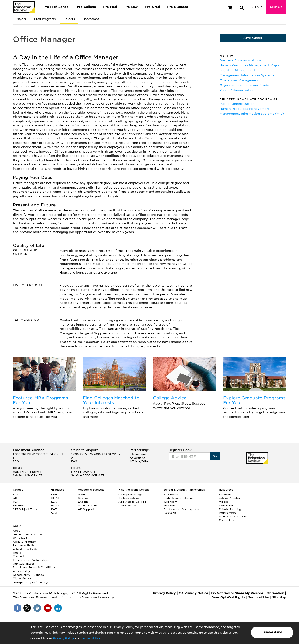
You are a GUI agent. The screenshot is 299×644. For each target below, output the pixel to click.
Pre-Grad (152, 7)
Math (81, 495)
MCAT (55, 505)
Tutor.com (170, 502)
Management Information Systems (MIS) (252, 114)
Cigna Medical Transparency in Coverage (31, 580)
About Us (170, 513)
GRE (54, 495)
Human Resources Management (245, 109)
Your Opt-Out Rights (229, 597)
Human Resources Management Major (250, 65)
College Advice (170, 398)
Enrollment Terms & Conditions (34, 567)
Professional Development (182, 509)
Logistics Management (238, 70)
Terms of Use (91, 638)
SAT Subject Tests (25, 509)
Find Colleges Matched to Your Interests (111, 400)
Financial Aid (127, 505)
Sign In (257, 7)
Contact (18, 556)
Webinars (225, 495)
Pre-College (86, 7)
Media (17, 553)
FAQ (16, 461)
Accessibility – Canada (28, 575)
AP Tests (19, 505)
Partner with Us (24, 545)
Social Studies (88, 505)
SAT (15, 495)
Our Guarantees (24, 564)
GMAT (55, 498)
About (17, 531)
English (83, 502)
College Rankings (130, 495)
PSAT (16, 502)
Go (215, 456)
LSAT (55, 502)
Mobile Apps (228, 513)
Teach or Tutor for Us (28, 534)
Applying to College (132, 502)
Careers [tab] (69, 19)
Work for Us (21, 538)
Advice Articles (229, 498)
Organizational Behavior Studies (246, 85)
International (138, 454)
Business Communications (240, 60)
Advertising (138, 458)
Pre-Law (131, 7)
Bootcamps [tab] (91, 19)
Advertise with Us (25, 549)
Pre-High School (56, 7)
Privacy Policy (64, 638)
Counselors (227, 520)
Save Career (253, 38)
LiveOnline (226, 505)
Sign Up (276, 7)
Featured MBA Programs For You (40, 400)
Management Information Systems (247, 75)
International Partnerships (31, 560)
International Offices (233, 516)
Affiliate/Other (140, 461)
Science (83, 498)
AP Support (86, 509)
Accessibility (21, 571)
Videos (224, 502)
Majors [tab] (21, 19)
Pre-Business (178, 7)
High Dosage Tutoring (179, 498)
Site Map (279, 597)
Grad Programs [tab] (45, 19)
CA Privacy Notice (193, 593)
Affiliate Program (25, 542)
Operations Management (239, 80)
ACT (16, 498)
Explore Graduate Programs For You (254, 400)
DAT (54, 509)
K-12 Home (171, 495)
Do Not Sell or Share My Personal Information (248, 593)
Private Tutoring (230, 509)
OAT (54, 513)
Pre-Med (110, 7)
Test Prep (170, 505)
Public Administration (237, 90)
